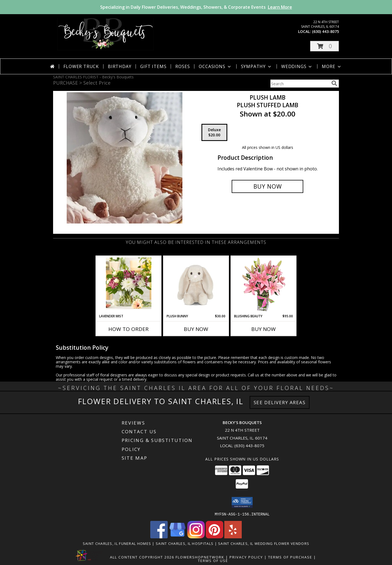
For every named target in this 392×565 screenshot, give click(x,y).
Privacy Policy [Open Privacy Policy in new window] (246, 557)
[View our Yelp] (233, 537)
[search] (334, 83)
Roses (183, 66)
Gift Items (153, 66)
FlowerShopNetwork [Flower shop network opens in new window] (200, 557)
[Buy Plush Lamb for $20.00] (267, 186)
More (332, 66)
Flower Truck (81, 66)
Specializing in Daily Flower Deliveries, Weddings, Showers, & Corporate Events (196, 7)
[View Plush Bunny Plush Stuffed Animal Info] (196, 285)
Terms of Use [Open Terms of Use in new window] (213, 560)
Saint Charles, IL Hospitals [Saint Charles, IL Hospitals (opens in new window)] (185, 543)
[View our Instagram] (196, 537)
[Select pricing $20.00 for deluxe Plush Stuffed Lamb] (214, 133)
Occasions (215, 66)
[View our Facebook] (159, 537)
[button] (324, 46)
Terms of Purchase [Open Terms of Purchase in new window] (290, 557)
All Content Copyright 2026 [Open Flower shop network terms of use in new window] (142, 557)
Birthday (120, 66)
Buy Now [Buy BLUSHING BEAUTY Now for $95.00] (264, 329)
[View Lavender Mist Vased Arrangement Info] (129, 285)
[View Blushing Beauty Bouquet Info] (264, 285)
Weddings (297, 66)
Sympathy (257, 66)
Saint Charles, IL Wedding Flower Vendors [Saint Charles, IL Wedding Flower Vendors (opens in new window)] (264, 543)
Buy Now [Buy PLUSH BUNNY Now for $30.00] (196, 329)
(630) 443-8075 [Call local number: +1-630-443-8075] (325, 31)
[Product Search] (300, 84)
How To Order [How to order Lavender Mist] (128, 329)
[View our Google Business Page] (177, 537)
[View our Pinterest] (215, 537)
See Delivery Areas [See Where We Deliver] (280, 402)
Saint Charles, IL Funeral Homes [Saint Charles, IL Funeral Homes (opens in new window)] (117, 543)
